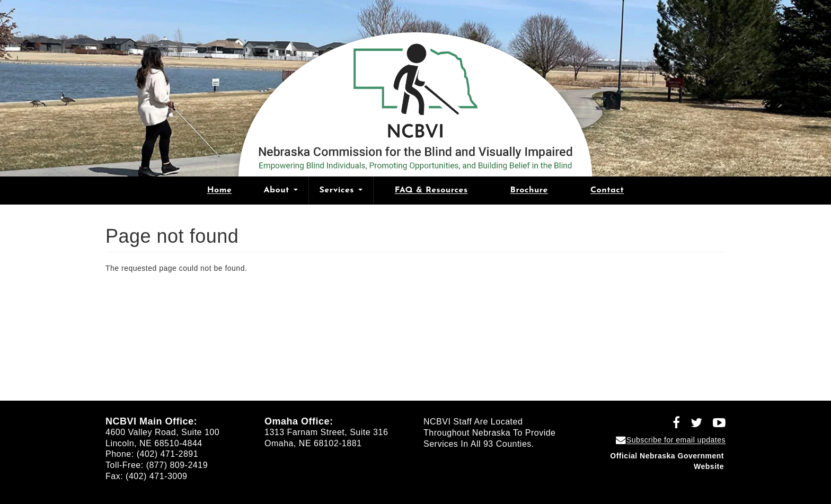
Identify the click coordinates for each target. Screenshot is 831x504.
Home (220, 190)
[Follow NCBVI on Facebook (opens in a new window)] (673, 425)
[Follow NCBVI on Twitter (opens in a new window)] (693, 425)
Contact (607, 190)
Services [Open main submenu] (341, 190)
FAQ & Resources (431, 190)
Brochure (529, 190)
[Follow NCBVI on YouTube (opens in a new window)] (715, 425)
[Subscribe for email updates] (671, 440)
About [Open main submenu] (280, 190)
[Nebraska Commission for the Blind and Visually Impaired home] (415, 100)
